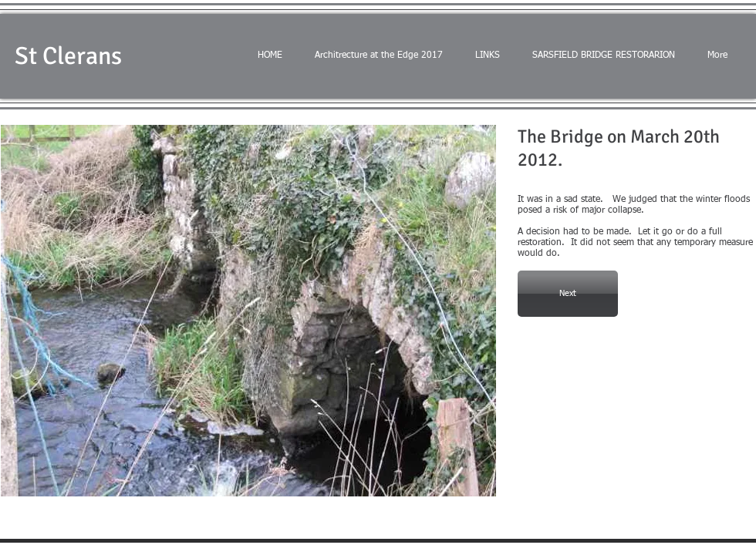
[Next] (568, 294)
